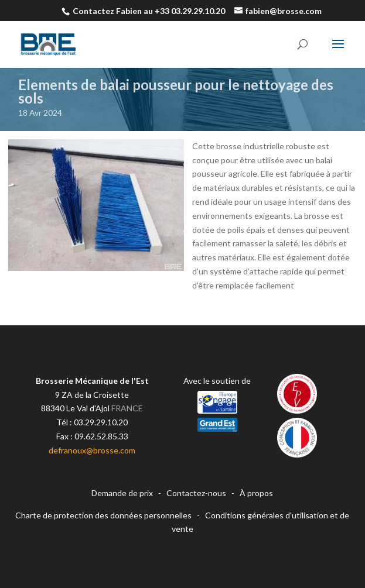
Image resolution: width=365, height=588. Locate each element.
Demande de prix (122, 493)
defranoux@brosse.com (92, 450)
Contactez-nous (196, 493)
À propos (256, 493)
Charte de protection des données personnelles (103, 515)
